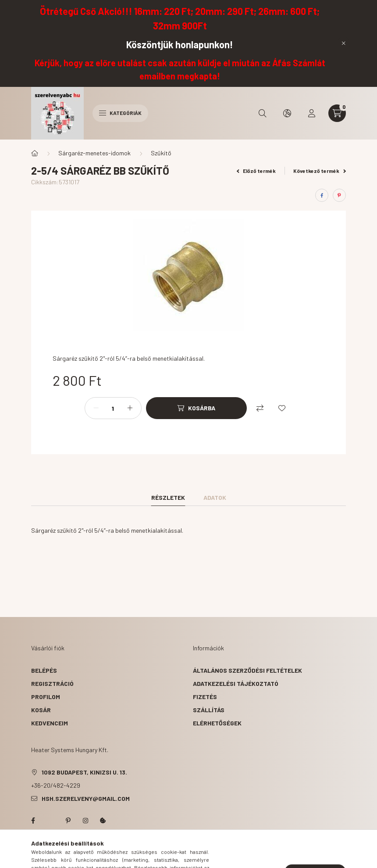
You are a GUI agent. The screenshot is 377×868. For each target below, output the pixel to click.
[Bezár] (344, 43)
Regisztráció (52, 683)
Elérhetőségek (217, 723)
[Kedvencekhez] (282, 408)
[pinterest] (339, 195)
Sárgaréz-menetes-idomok (94, 153)
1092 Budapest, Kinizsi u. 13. (84, 772)
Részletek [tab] (168, 497)
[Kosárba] (196, 408)
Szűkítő (161, 153)
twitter (50, 821)
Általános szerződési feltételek (247, 670)
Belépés (44, 670)
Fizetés (205, 697)
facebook (33, 821)
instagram (85, 821)
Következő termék (320, 171)
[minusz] (96, 408)
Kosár (41, 710)
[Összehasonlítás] (260, 408)
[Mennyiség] (113, 408)
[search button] (263, 113)
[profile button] (312, 113)
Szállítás (209, 710)
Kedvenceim (50, 723)
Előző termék (256, 171)
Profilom (46, 697)
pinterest (68, 821)
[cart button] (337, 113)
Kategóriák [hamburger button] (120, 113)
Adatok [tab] (215, 497)
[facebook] (322, 195)
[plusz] (130, 408)
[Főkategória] (35, 153)
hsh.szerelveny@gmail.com (86, 798)
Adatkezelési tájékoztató (236, 683)
